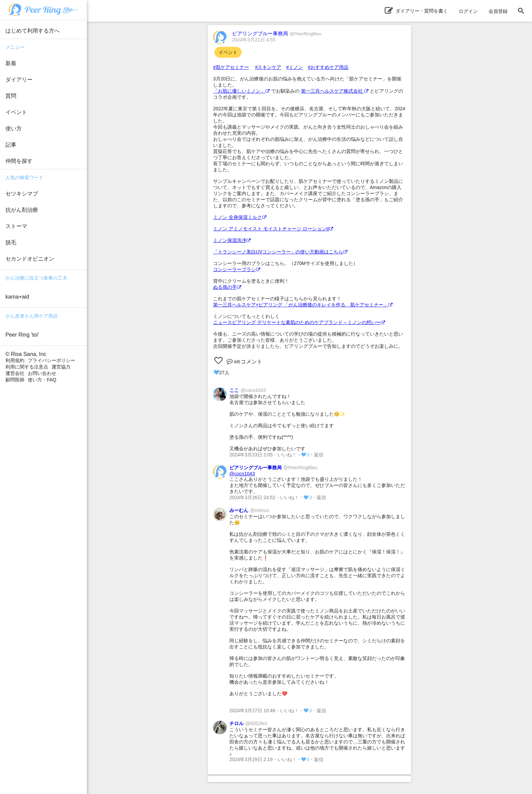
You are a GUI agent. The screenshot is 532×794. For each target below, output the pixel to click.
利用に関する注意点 (27, 367)
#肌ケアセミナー (231, 67)
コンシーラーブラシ (237, 269)
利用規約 (15, 360)
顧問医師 (15, 380)
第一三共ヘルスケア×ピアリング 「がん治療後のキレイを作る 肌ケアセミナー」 (303, 305)
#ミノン (294, 67)
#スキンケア (268, 67)
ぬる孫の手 (227, 287)
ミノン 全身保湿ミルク (240, 217)
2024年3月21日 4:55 (254, 40)
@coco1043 (242, 474)
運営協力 (61, 367)
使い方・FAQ (42, 380)
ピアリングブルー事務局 (277, 33)
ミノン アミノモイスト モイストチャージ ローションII (273, 229)
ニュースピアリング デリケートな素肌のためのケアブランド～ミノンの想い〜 (299, 322)
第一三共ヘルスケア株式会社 (335, 91)
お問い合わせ (42, 373)
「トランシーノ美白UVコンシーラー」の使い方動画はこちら (280, 252)
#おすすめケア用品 (328, 67)
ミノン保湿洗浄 (232, 240)
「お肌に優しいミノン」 (241, 91)
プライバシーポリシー (52, 360)
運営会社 (15, 373)
